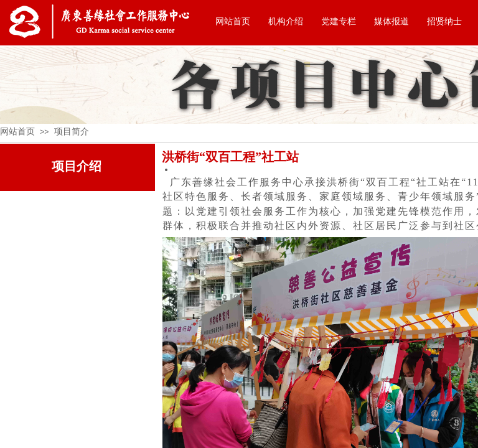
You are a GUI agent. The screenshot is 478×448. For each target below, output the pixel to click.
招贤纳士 (444, 21)
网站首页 (233, 21)
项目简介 (72, 132)
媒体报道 (391, 21)
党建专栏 (339, 21)
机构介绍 (286, 21)
